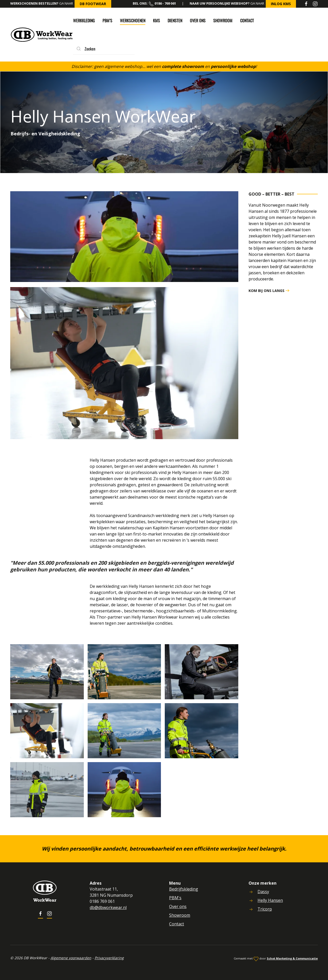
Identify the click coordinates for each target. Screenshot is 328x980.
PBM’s (107, 21)
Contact (247, 21)
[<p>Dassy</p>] (250, 892)
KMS (156, 21)
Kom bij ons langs (266, 291)
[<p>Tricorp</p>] (250, 909)
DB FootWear (93, 4)
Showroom (223, 21)
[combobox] (104, 49)
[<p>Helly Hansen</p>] (250, 900)
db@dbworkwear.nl (107, 907)
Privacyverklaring (108, 958)
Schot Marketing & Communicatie (291, 958)
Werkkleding (84, 21)
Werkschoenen (133, 21)
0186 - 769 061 (162, 3)
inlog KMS (281, 4)
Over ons (198, 21)
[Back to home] (42, 35)
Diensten (175, 21)
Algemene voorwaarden (70, 958)
